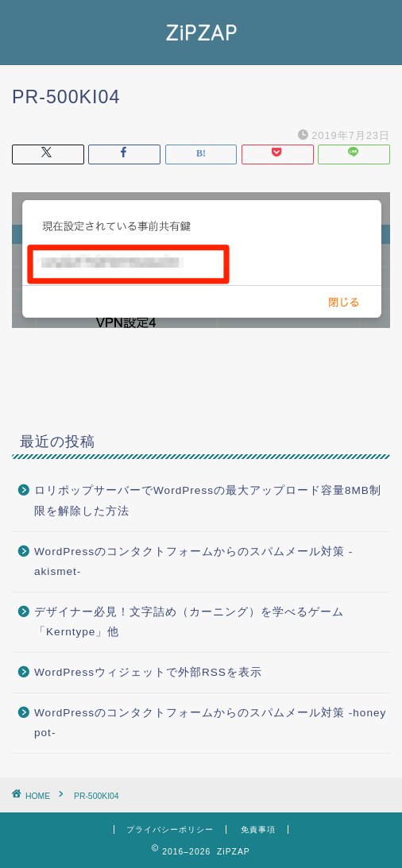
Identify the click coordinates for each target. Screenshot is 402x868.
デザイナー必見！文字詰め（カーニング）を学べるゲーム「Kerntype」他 (189, 622)
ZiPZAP (201, 33)
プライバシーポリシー (170, 829)
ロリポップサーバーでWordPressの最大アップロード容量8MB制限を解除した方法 (208, 501)
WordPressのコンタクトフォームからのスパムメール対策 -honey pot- (210, 723)
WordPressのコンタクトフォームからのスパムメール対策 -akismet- (193, 562)
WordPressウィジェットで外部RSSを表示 (148, 672)
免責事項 (258, 829)
